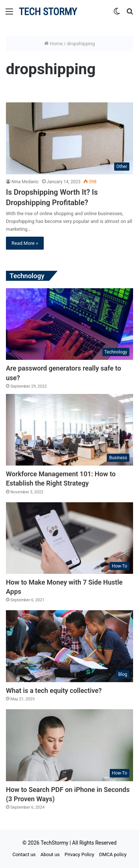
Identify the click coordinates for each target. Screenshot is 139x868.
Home (53, 44)
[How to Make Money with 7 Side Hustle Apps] (69, 538)
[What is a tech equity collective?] (69, 646)
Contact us (24, 854)
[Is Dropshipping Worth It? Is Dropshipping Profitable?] (69, 138)
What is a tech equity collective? (54, 691)
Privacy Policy (79, 854)
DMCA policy (113, 854)
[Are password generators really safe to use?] (69, 324)
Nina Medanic (25, 182)
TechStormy (55, 843)
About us (50, 854)
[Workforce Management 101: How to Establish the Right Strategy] (69, 430)
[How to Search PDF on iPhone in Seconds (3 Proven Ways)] (69, 745)
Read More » (25, 243)
